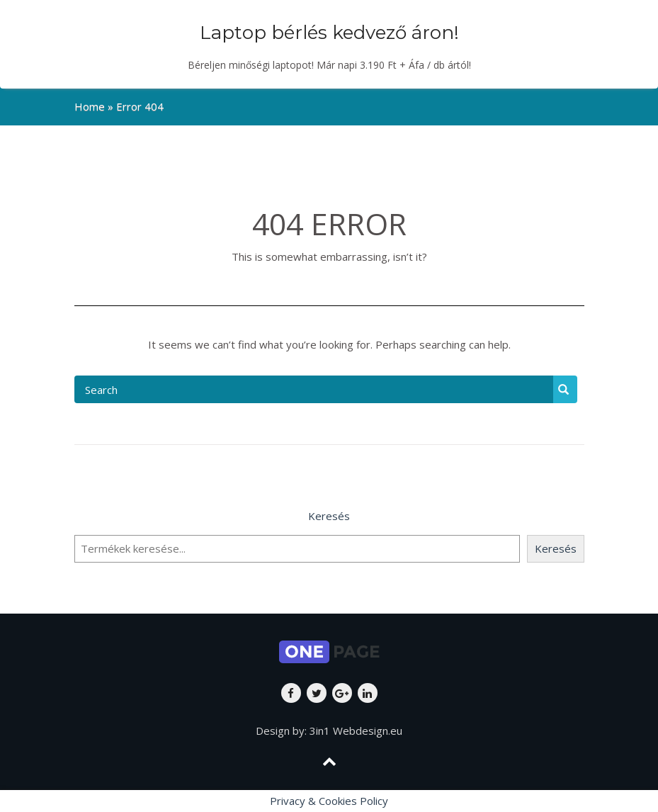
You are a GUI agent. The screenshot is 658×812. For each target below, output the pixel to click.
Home (90, 106)
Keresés (329, 516)
